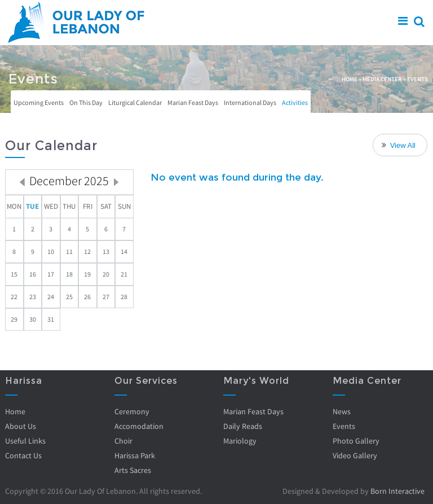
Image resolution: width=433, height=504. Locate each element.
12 (87, 251)
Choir (123, 441)
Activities (295, 102)
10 (51, 251)
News (342, 411)
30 (33, 319)
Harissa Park (135, 455)
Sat (106, 206)
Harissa (24, 381)
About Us (21, 426)
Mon (14, 206)
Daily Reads (243, 426)
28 (124, 297)
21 (124, 274)
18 (69, 274)
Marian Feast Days (193, 102)
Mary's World (256, 381)
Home (350, 79)
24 (51, 297)
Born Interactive (397, 491)
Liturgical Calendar (135, 102)
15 (14, 274)
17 (51, 274)
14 (124, 251)
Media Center (382, 79)
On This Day (86, 102)
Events (344, 426)
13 (106, 251)
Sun (124, 206)
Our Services (146, 381)
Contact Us (23, 455)
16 (33, 274)
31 (51, 319)
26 (87, 297)
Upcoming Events (39, 102)
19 (87, 274)
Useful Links (25, 441)
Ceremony (132, 411)
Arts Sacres (133, 470)
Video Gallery (355, 455)
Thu (69, 206)
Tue (32, 206)
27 (106, 297)
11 (69, 251)
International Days (250, 102)
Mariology (240, 441)
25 (69, 297)
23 (33, 297)
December (69, 181)
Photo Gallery (356, 441)
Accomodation (139, 426)
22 (14, 297)
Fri (88, 206)
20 (106, 274)
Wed (51, 206)
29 (14, 319)
